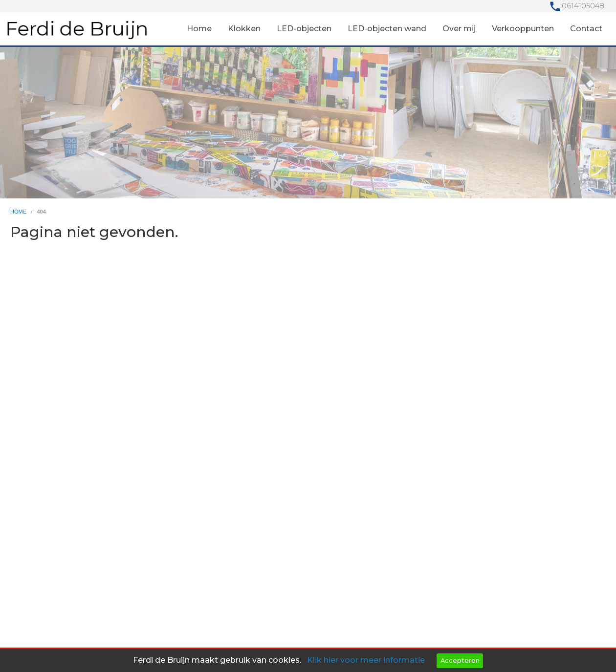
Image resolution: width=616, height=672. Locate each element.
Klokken (244, 29)
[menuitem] (199, 29)
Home (199, 29)
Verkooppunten (523, 29)
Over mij (459, 29)
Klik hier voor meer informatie (366, 660)
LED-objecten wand (387, 29)
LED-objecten (304, 29)
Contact (586, 29)
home (19, 212)
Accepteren (460, 661)
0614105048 (583, 6)
